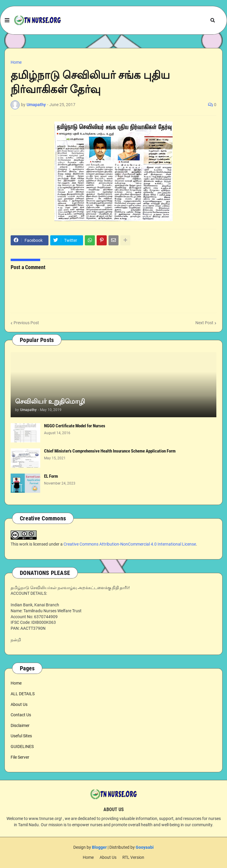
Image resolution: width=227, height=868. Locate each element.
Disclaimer (20, 725)
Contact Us (21, 715)
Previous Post (26, 323)
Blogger (99, 847)
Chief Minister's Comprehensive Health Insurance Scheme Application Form (110, 451)
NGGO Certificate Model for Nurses (75, 426)
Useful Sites (21, 736)
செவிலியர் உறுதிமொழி (50, 401)
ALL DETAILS (23, 694)
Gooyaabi (145, 847)
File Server (20, 757)
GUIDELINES (22, 746)
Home (16, 62)
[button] (7, 20)
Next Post (204, 323)
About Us (19, 704)
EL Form (51, 476)
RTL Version (133, 857)
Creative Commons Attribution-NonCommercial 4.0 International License (130, 544)
